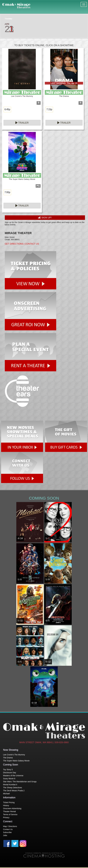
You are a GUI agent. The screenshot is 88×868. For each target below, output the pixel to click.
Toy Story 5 (8, 770)
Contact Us (32, 244)
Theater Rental (10, 811)
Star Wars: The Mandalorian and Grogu (20, 782)
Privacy (6, 817)
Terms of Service (10, 814)
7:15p (49, 109)
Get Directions (14, 244)
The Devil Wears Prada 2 (14, 791)
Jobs (5, 835)
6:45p (7, 109)
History (6, 805)
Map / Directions (10, 826)
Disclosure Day (10, 773)
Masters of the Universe (13, 776)
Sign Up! (45, 218)
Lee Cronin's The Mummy (14, 755)
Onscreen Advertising (12, 808)
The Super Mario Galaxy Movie (16, 761)
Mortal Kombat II (10, 785)
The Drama (8, 758)
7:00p (7, 192)
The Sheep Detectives (13, 788)
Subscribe (7, 832)
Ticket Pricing (9, 802)
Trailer (22, 123)
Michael (6, 794)
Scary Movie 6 (9, 779)
